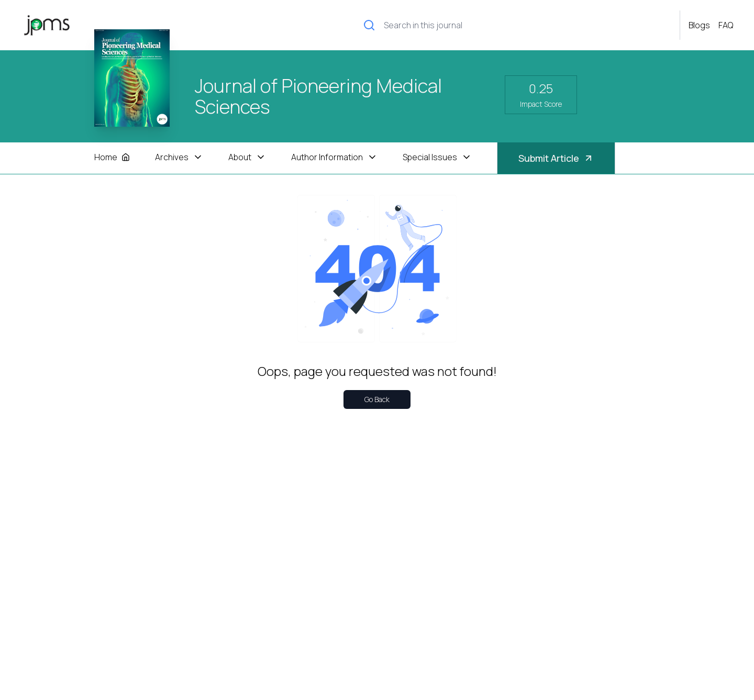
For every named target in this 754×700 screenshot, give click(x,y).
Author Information (334, 157)
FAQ (726, 25)
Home (112, 157)
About (247, 157)
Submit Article (556, 158)
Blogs (699, 25)
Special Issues (437, 157)
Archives (179, 157)
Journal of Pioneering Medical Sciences (318, 96)
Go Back (377, 399)
